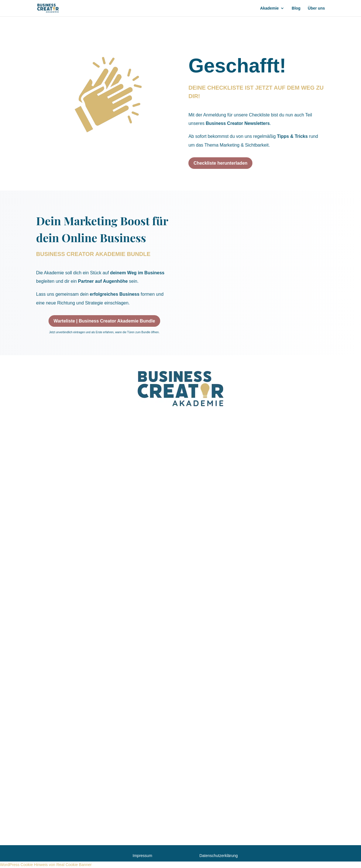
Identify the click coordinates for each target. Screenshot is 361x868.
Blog (296, 8)
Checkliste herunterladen (220, 163)
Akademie (269, 8)
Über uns (316, 8)
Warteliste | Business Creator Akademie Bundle (104, 321)
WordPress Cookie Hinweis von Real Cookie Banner (46, 865)
